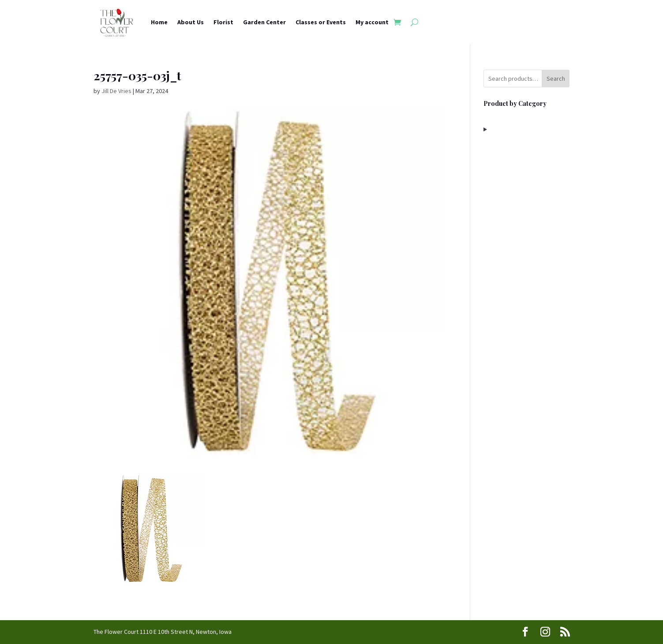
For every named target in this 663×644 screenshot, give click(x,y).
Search (556, 79)
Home (159, 22)
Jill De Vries (116, 91)
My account (372, 22)
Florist (223, 22)
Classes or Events (321, 22)
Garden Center (264, 22)
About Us (191, 22)
